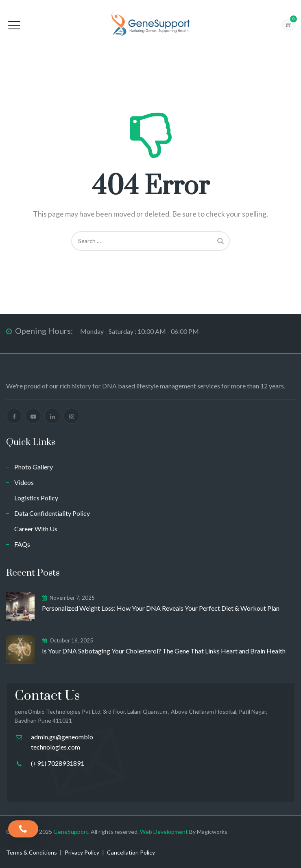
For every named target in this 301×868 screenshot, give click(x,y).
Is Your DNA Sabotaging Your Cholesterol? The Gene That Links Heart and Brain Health (164, 651)
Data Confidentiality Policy (52, 513)
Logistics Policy (36, 498)
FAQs (22, 544)
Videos (24, 482)
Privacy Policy (82, 852)
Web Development (165, 832)
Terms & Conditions (32, 852)
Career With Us (36, 529)
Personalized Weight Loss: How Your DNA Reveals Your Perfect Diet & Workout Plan (161, 608)
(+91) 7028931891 (58, 763)
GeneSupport (71, 832)
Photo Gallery (34, 467)
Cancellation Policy (131, 852)
